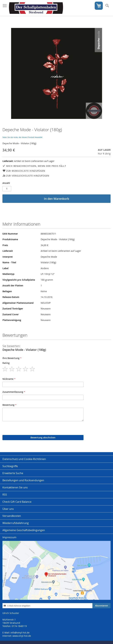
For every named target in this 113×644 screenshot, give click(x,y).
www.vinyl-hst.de (22, 636)
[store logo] (36, 8)
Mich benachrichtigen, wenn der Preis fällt (36, 166)
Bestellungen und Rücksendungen (23, 480)
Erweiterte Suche (13, 473)
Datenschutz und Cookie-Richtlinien (24, 459)
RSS (5, 495)
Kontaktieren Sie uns (15, 487)
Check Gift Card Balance (17, 502)
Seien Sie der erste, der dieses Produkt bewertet (22, 137)
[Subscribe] (101, 606)
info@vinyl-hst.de (20, 633)
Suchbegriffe (10, 466)
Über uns (8, 509)
